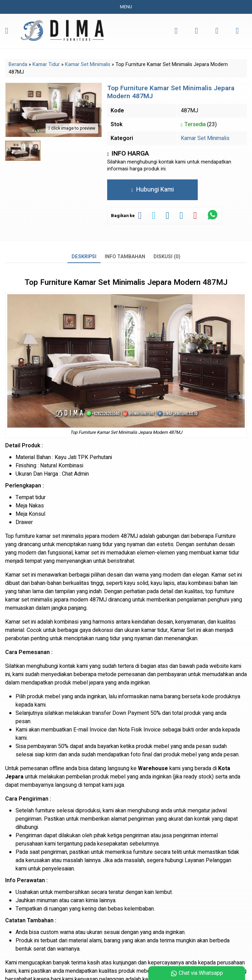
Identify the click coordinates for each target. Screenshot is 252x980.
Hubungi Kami (152, 190)
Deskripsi (84, 257)
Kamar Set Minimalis (205, 138)
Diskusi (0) (167, 257)
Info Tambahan (125, 257)
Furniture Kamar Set (75, 282)
